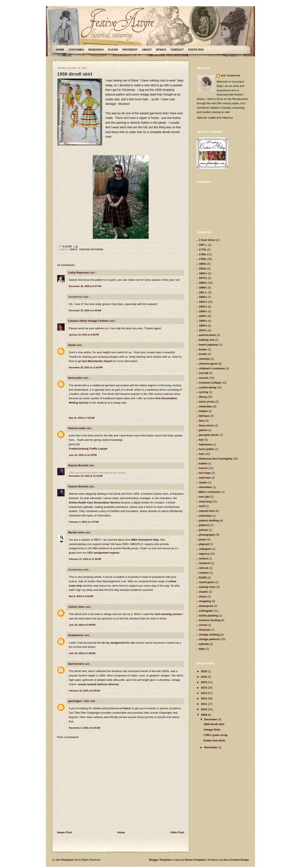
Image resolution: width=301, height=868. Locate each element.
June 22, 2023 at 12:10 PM (83, 455)
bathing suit (207, 340)
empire (203, 411)
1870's (203, 278)
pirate (202, 539)
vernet (203, 625)
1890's (203, 288)
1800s (203, 264)
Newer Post (64, 832)
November (211, 747)
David (72, 345)
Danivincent (76, 664)
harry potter (206, 449)
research (204, 563)
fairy (202, 421)
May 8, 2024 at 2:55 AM (81, 596)
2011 (204, 704)
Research (96, 50)
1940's (203, 316)
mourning (205, 501)
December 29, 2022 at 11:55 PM (86, 367)
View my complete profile (215, 118)
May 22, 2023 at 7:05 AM (82, 418)
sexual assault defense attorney (98, 684)
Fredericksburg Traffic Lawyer (88, 449)
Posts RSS (196, 50)
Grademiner (76, 635)
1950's (74, 250)
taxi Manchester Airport (97, 361)
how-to (203, 468)
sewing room (207, 587)
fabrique (204, 416)
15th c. (203, 245)
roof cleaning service (168, 614)
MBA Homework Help (145, 540)
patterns (204, 525)
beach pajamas (209, 345)
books (203, 349)
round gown (207, 582)
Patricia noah (77, 428)
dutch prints (207, 402)
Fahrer (127, 708)
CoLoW (203, 373)
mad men (205, 478)
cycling (203, 392)
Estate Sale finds (214, 740)
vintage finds (212, 730)
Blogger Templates (160, 860)
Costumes (76, 50)
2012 (204, 698)
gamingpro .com (79, 701)
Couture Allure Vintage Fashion (88, 321)
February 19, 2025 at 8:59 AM (84, 691)
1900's (203, 297)
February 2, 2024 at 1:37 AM (84, 522)
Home (60, 50)
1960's (203, 326)
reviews (204, 573)
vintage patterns (91, 250)
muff (202, 506)
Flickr (113, 50)
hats (202, 454)
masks (203, 482)
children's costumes (212, 368)
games (203, 430)
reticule (204, 568)
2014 (204, 688)
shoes (203, 597)
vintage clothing (209, 635)
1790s (203, 259)
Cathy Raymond (78, 273)
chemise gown (208, 364)
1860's (203, 273)
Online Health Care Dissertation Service (94, 503)
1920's (203, 307)
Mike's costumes (210, 492)
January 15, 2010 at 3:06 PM (84, 335)
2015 (204, 682)
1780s (203, 254)
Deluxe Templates (195, 860)
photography (207, 535)
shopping (205, 601)
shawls (203, 592)
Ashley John (76, 607)
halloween (205, 444)
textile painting (208, 616)
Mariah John (76, 532)
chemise (204, 359)
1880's (203, 283)
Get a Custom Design (236, 860)
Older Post (177, 832)
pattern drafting (209, 520)
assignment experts (107, 553)
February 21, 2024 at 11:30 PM (85, 559)
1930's (203, 311)
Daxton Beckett (78, 465)
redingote (205, 549)
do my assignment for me (118, 643)
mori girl (204, 497)
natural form (207, 511)
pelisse (203, 530)
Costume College (210, 383)
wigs (202, 649)
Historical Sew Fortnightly (216, 459)
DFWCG (161, 50)
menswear (205, 487)
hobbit (203, 463)
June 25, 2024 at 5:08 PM (82, 625)
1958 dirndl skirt (75, 74)
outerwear (205, 516)
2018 (204, 671)
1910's (203, 302)
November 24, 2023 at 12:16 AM (86, 476)
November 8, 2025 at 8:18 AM (84, 728)
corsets (204, 378)
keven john (75, 378)
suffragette (206, 611)
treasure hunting (210, 620)
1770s (203, 250)
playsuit (204, 544)
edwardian (205, 406)
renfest (203, 559)
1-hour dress (207, 240)
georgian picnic (209, 435)
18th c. (203, 292)
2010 (204, 709)
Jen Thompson (230, 76)
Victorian (205, 630)
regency (204, 554)
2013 (204, 693)
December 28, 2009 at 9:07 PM (85, 286)
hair (201, 440)
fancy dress (206, 425)
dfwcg (203, 397)
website (204, 644)
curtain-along (207, 387)
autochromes (207, 335)
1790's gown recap (215, 735)
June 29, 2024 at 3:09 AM (82, 653)
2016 (204, 677)
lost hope (205, 473)
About (147, 50)
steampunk (206, 606)
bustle (203, 354)
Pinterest (130, 50)
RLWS (203, 578)
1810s (203, 269)
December (211, 719)
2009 (204, 715)
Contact (177, 50)
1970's (203, 330)
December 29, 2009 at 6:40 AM (85, 310)
